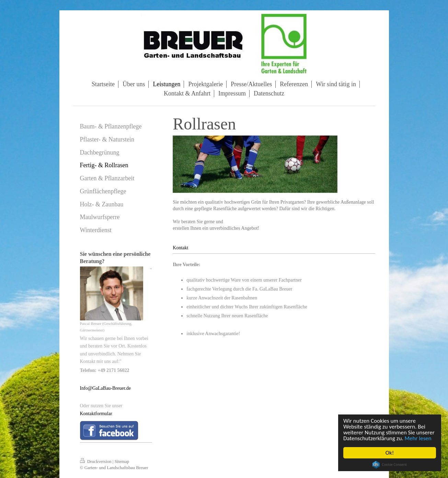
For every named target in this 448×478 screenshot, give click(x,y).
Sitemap (122, 461)
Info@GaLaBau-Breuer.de (106, 388)
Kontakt (180, 248)
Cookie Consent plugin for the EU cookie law (390, 465)
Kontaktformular (96, 414)
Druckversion (96, 461)
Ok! (390, 453)
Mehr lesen (418, 438)
